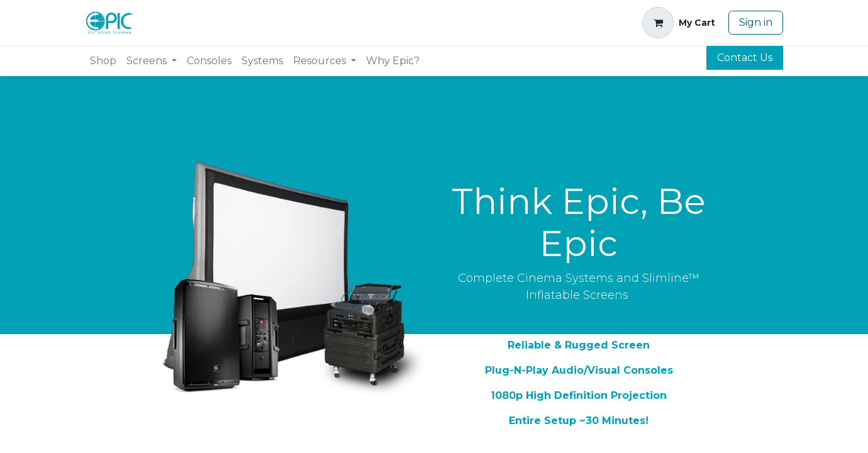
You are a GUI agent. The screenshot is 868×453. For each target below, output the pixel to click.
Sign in (756, 22)
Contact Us (745, 58)
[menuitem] (103, 61)
